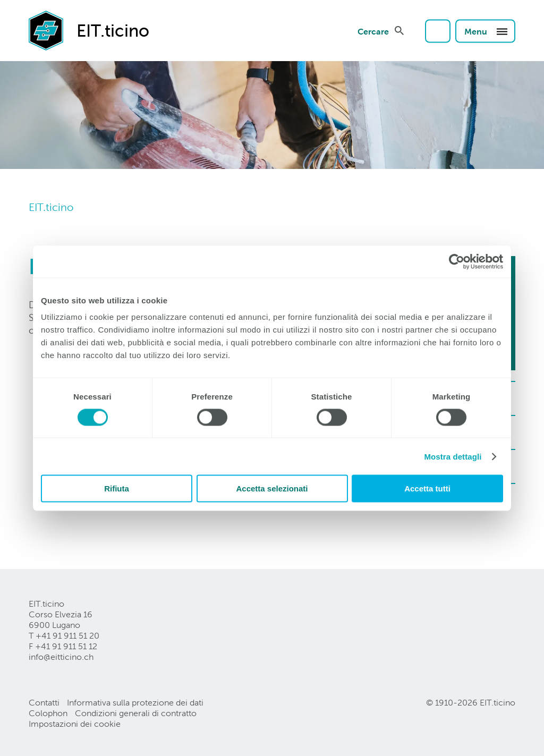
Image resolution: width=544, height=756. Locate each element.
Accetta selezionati (272, 489)
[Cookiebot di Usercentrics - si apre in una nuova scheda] (457, 261)
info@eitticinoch (61, 657)
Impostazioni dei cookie (75, 724)
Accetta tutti (427, 489)
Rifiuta (117, 489)
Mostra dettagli (453, 456)
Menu (486, 31)
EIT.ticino (51, 207)
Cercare (373, 31)
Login (438, 31)
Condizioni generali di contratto (136, 713)
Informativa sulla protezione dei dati (135, 703)
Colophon (48, 713)
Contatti (44, 703)
